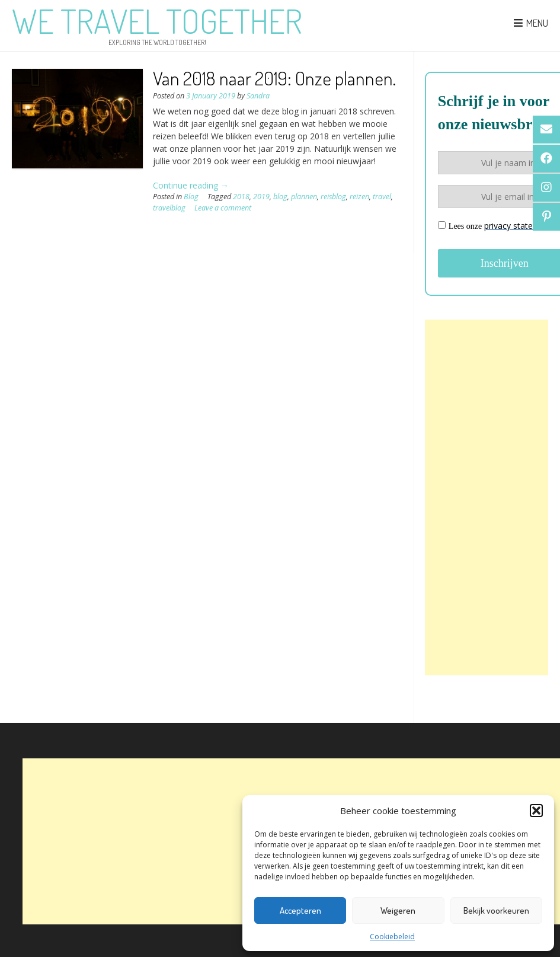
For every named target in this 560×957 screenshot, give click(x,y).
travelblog (169, 208)
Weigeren (398, 910)
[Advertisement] (487, 497)
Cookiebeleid (392, 937)
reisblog (333, 197)
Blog (191, 197)
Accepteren (300, 910)
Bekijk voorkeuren (496, 910)
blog (280, 197)
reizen (359, 197)
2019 (261, 197)
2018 (241, 197)
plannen (304, 197)
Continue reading (191, 185)
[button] (536, 811)
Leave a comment (223, 208)
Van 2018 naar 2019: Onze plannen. (274, 78)
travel (382, 197)
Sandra (258, 96)
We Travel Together (157, 21)
